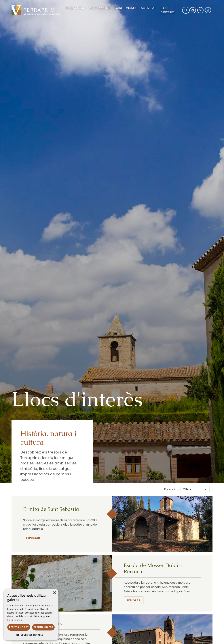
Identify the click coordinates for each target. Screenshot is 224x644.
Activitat (148, 8)
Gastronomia (126, 8)
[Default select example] (195, 489)
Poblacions (75, 8)
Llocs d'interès (167, 10)
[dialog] (31, 615)
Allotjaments (99, 8)
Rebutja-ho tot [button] (43, 627)
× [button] (54, 593)
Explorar (33, 538)
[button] (31, 635)
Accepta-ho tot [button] (19, 627)
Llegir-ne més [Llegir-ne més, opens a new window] (15, 620)
